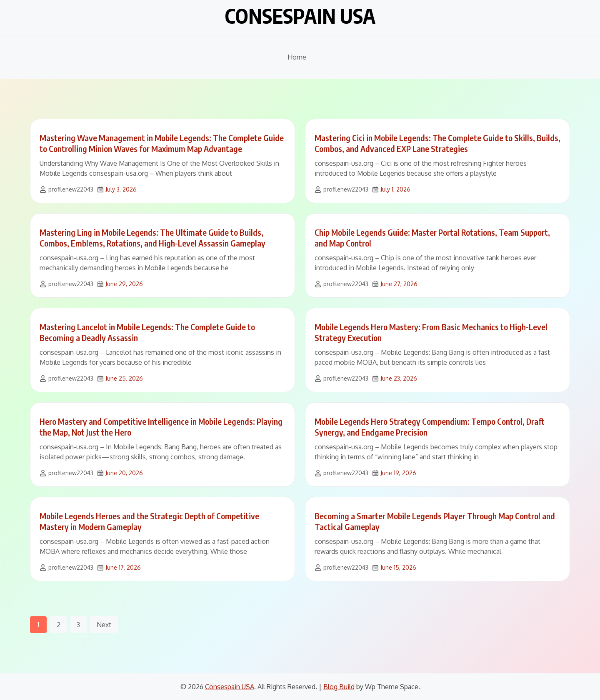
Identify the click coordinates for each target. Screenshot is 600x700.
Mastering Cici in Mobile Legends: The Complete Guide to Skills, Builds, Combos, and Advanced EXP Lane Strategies (437, 143)
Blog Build (339, 687)
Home (297, 57)
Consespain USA (300, 16)
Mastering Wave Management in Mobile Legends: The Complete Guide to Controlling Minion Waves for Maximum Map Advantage (162, 143)
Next (104, 625)
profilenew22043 (71, 189)
